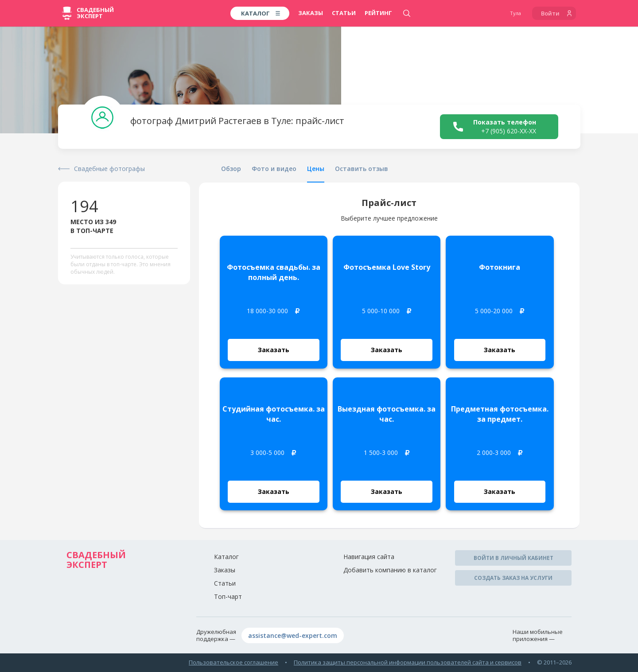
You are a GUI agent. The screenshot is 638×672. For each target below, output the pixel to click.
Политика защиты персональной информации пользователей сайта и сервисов (408, 662)
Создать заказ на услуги (513, 578)
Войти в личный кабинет (514, 558)
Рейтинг (378, 13)
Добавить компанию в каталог (390, 570)
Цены (316, 169)
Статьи (344, 13)
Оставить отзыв (362, 169)
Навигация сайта (369, 557)
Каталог (226, 557)
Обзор (231, 169)
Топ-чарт (228, 596)
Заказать (274, 350)
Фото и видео (274, 169)
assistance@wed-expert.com (293, 635)
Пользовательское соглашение (233, 662)
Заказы (311, 13)
